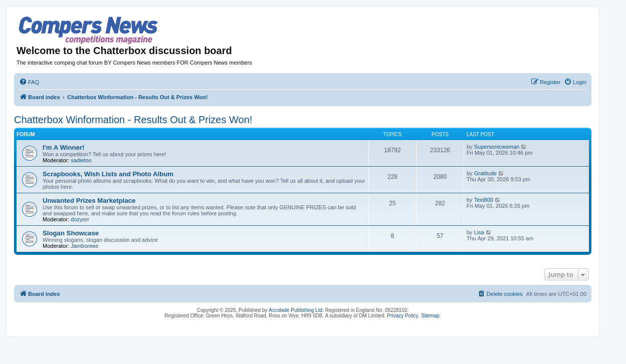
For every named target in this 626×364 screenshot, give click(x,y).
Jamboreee (84, 246)
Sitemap (430, 316)
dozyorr (80, 219)
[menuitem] (29, 82)
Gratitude (485, 173)
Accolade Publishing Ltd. (296, 310)
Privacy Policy (402, 316)
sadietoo (81, 160)
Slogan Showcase (71, 233)
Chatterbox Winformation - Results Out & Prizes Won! (133, 120)
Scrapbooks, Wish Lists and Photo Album (108, 174)
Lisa (479, 232)
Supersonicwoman (497, 147)
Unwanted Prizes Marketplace (89, 201)
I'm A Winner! (63, 147)
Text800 (484, 200)
